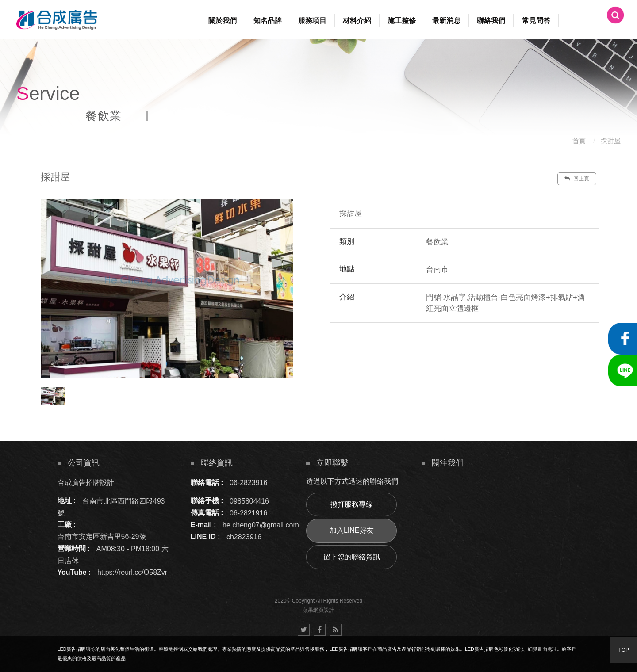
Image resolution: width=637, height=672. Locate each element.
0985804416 (249, 501)
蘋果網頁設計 (318, 610)
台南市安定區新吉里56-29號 (102, 536)
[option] (167, 288)
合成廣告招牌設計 (86, 483)
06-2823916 (248, 483)
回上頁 (577, 179)
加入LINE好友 (352, 530)
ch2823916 (244, 536)
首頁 (579, 141)
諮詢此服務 (518, 349)
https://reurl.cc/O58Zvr (132, 572)
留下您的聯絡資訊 (352, 557)
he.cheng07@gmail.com (261, 525)
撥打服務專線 (352, 504)
